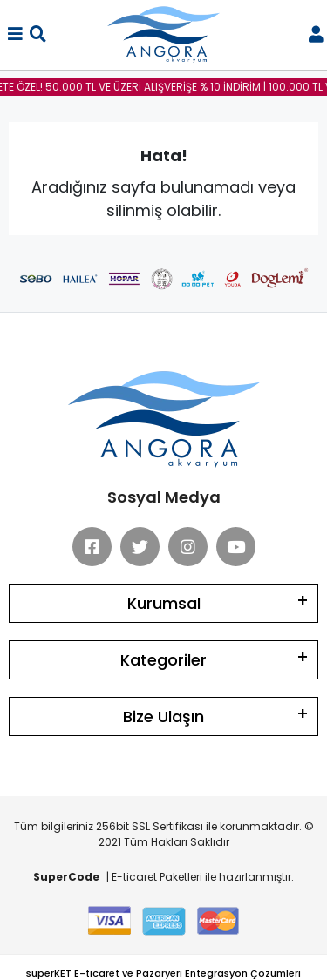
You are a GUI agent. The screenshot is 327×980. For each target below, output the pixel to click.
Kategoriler (163, 660)
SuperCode (66, 877)
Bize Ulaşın (163, 716)
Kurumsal (164, 603)
